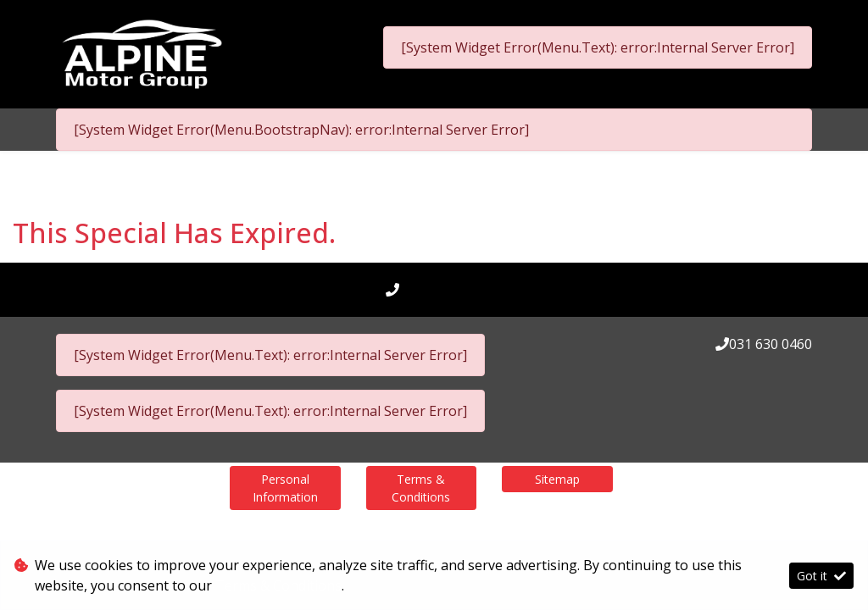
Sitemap (557, 479)
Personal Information (285, 488)
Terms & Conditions (421, 488)
